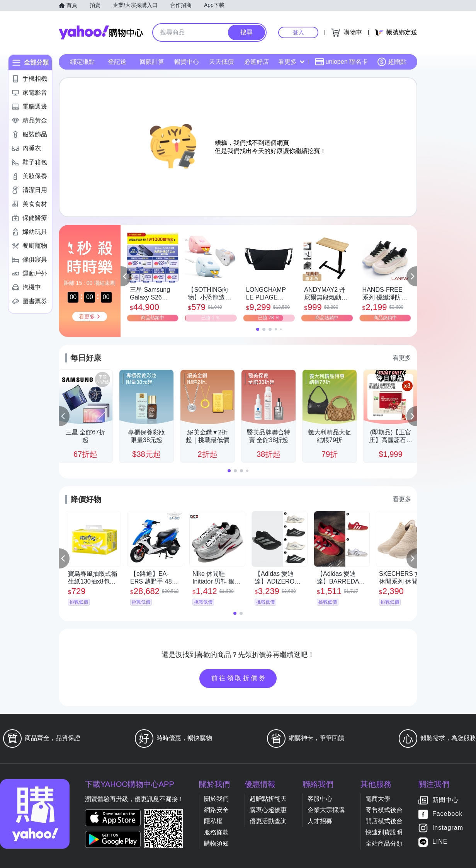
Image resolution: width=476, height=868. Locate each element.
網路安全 (216, 810)
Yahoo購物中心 (101, 32)
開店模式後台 (384, 821)
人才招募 (320, 821)
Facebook (447, 814)
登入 (298, 32)
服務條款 (216, 832)
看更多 (291, 62)
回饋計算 (152, 62)
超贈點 (392, 62)
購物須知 (216, 843)
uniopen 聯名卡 (341, 62)
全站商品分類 (384, 843)
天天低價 (221, 62)
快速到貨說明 (384, 832)
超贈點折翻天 (268, 799)
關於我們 (216, 799)
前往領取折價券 (239, 678)
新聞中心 (445, 800)
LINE (440, 842)
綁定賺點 (82, 62)
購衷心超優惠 (268, 810)
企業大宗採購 (326, 810)
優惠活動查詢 (268, 821)
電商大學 (378, 799)
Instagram (448, 828)
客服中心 (320, 799)
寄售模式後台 (384, 810)
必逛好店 (257, 62)
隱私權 (213, 821)
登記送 (117, 62)
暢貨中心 (187, 62)
